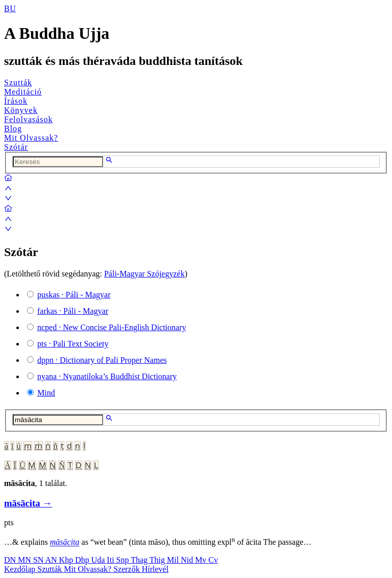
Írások (16, 101)
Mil (174, 560)
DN (11, 560)
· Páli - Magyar (74, 295)
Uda (99, 560)
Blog (13, 129)
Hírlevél (155, 569)
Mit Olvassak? (31, 138)
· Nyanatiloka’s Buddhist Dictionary (107, 376)
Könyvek (21, 110)
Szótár (16, 147)
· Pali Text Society (73, 344)
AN (52, 560)
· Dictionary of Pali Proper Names (102, 360)
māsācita (65, 542)
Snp (124, 560)
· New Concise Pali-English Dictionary (112, 327)
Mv (202, 560)
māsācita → (28, 503)
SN (39, 560)
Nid (188, 560)
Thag (140, 560)
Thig (158, 560)
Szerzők (128, 569)
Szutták (18, 83)
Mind (46, 393)
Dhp (83, 560)
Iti (111, 560)
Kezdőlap (21, 569)
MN (26, 560)
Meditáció (23, 92)
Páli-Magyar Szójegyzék (144, 274)
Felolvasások (29, 119)
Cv (213, 560)
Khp (67, 560)
